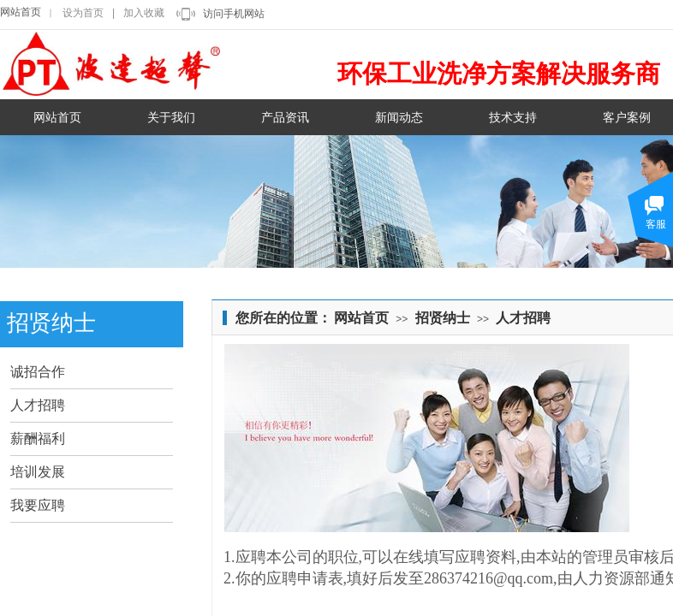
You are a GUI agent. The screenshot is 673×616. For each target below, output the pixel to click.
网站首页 (21, 12)
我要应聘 (38, 505)
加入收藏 (144, 13)
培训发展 (38, 472)
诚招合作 (38, 372)
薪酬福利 (38, 438)
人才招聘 (523, 318)
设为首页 (83, 13)
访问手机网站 (234, 14)
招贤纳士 (443, 318)
